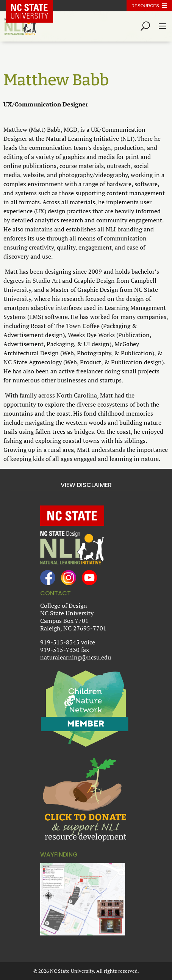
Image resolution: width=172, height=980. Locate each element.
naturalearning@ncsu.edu (76, 657)
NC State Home (35, 6)
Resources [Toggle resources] (145, 6)
